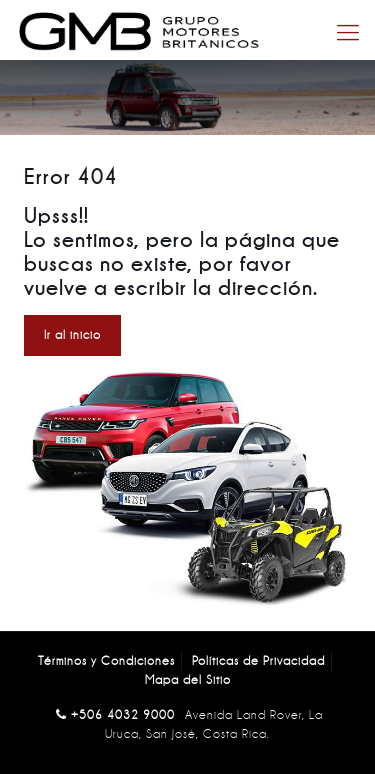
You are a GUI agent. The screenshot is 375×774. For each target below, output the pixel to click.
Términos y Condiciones (106, 661)
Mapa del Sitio (188, 680)
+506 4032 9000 (123, 715)
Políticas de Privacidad (258, 661)
